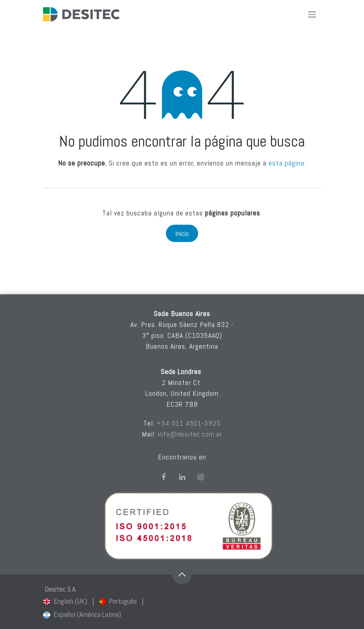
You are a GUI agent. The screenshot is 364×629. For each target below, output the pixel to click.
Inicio (182, 233)
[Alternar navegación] (312, 14)
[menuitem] (65, 601)
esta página (286, 163)
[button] (182, 575)
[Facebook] (163, 477)
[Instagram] (201, 477)
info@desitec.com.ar (190, 434)
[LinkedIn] (182, 477)
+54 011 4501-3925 (189, 423)
